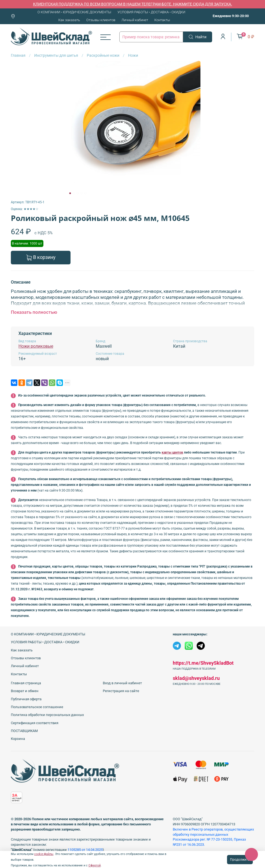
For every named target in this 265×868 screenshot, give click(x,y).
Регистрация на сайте (121, 691)
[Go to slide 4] (81, 193)
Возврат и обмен (25, 691)
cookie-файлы (44, 854)
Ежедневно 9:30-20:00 (231, 16)
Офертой (95, 865)
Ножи (133, 55)
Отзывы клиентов (101, 20)
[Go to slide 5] (85, 193)
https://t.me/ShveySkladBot (203, 663)
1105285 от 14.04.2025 (85, 850)
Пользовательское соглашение (37, 707)
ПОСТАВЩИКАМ (24, 731)
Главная (18, 55)
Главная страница (26, 683)
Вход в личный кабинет (122, 683)
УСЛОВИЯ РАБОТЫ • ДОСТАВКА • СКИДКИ (151, 12)
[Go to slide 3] (78, 193)
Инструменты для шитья (56, 55)
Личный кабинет (135, 20)
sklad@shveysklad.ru (196, 678)
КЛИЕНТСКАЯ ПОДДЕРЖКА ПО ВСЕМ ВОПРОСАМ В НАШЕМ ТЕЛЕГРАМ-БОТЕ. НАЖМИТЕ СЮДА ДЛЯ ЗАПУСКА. (133, 4)
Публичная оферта (26, 699)
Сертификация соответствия (35, 723)
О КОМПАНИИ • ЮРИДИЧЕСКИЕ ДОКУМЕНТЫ (74, 12)
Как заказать (69, 20)
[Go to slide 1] (70, 193)
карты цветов (172, 452)
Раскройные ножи (103, 55)
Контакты (162, 20)
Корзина (18, 739)
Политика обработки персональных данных (47, 715)
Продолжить (240, 860)
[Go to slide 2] (74, 193)
